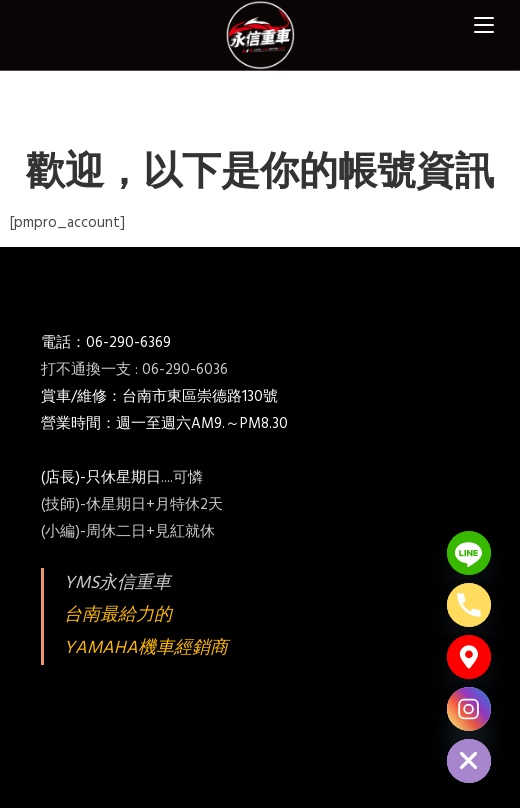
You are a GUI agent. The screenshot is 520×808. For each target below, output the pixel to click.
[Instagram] (469, 709)
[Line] (469, 553)
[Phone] (469, 605)
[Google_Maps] (469, 657)
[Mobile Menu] (484, 24)
